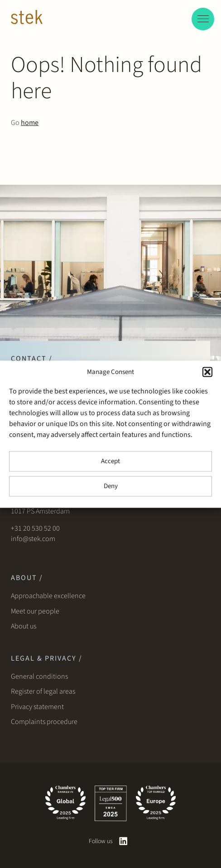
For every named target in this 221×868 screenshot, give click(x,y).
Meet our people (35, 611)
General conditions (39, 676)
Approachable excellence (48, 596)
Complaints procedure (44, 722)
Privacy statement (37, 707)
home (30, 123)
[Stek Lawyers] (27, 19)
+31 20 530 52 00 (35, 528)
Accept (110, 461)
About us (25, 626)
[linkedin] (123, 841)
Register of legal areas (43, 691)
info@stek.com (33, 539)
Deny (111, 486)
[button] (207, 372)
